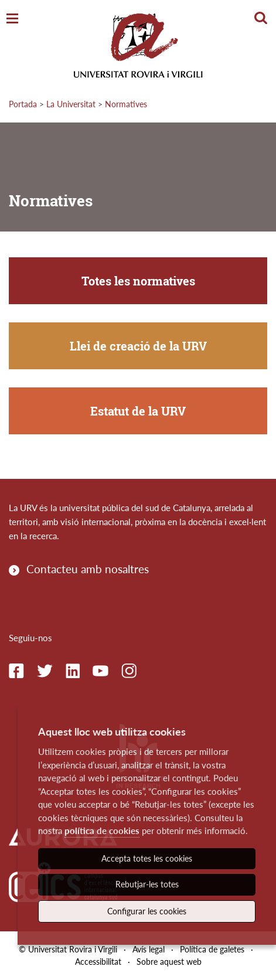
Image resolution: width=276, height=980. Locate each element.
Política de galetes (212, 949)
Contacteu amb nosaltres (88, 569)
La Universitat (71, 104)
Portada (23, 104)
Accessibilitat (98, 962)
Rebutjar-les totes (147, 884)
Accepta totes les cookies (147, 858)
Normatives (126, 104)
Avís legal (149, 949)
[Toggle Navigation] (12, 19)
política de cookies (102, 831)
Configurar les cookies (147, 911)
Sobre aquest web (169, 962)
